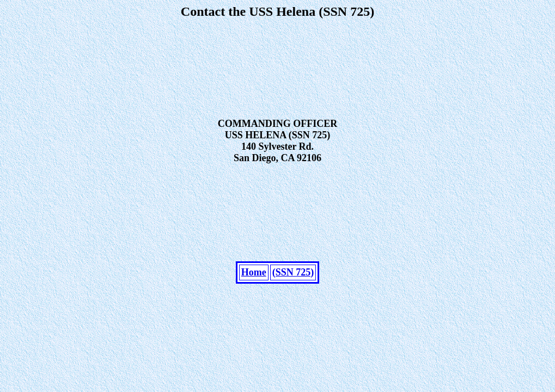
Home (254, 305)
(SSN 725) (293, 305)
